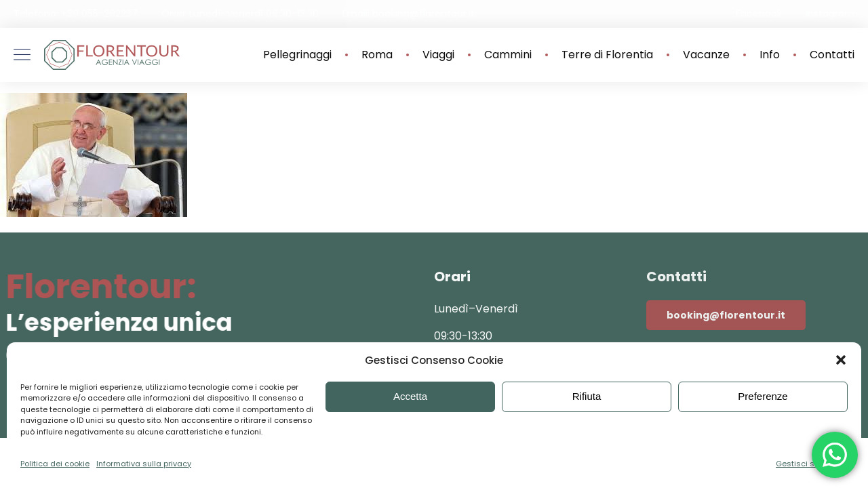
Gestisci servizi (805, 464)
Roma (377, 55)
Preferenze (763, 396)
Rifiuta (587, 396)
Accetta (410, 396)
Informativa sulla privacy (144, 464)
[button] (841, 360)
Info (770, 55)
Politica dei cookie (55, 464)
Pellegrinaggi (297, 55)
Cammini (508, 55)
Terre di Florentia (607, 55)
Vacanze (706, 55)
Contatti (832, 55)
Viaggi (438, 55)
